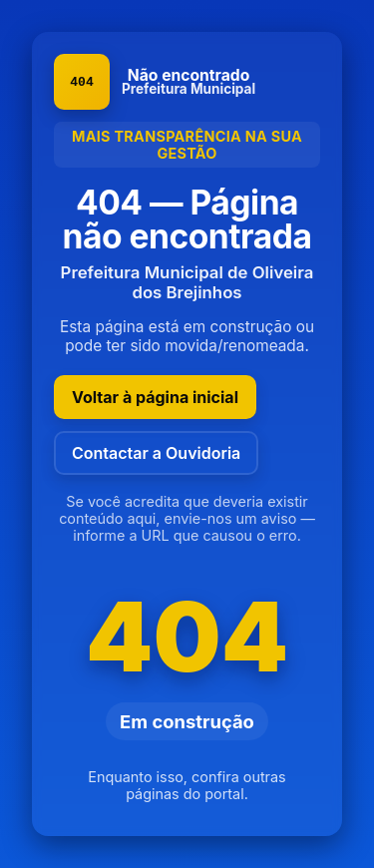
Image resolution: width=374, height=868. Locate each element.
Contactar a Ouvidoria (156, 453)
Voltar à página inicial (155, 397)
